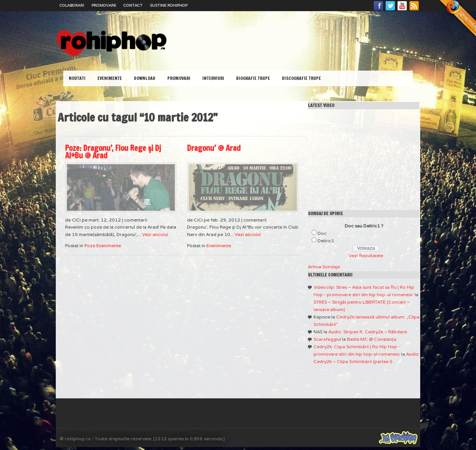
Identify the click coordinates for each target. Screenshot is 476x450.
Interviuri (213, 78)
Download (145, 78)
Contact (133, 5)
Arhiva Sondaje (324, 267)
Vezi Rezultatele (366, 255)
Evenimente (110, 78)
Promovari (179, 78)
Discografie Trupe (301, 78)
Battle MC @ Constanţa (372, 339)
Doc (322, 233)
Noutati (77, 78)
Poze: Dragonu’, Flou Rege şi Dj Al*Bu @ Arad (113, 152)
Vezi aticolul (155, 234)
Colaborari (72, 5)
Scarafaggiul (327, 339)
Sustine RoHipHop (169, 5)
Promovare (104, 5)
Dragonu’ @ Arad (214, 148)
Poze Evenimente (103, 245)
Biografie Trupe (253, 78)
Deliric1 (326, 241)
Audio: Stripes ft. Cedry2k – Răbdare (368, 332)
